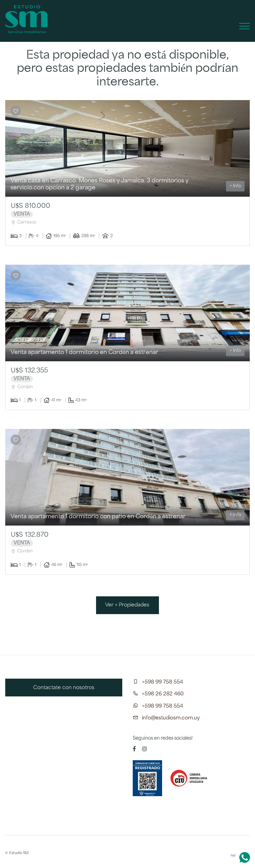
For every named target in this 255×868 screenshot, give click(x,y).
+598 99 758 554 (162, 682)
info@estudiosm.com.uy (171, 718)
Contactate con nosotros (64, 688)
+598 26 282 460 (163, 694)
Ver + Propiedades (127, 605)
